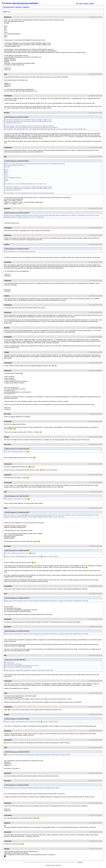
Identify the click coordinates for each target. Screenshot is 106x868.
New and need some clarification (25, 3)
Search (81, 4)
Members (86, 4)
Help (77, 4)
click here (80, 862)
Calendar (91, 4)
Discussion (19, 7)
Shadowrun (26, 7)
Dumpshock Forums (9, 7)
